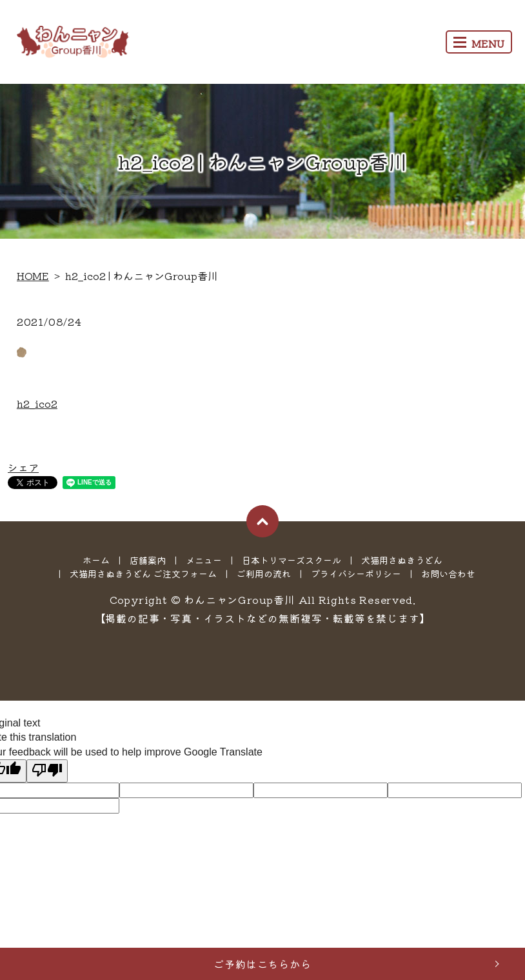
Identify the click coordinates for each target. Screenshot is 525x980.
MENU (479, 43)
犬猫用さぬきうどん (402, 560)
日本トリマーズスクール (292, 560)
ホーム (96, 560)
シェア (23, 467)
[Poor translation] (47, 771)
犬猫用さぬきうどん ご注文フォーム (143, 574)
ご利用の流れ (264, 574)
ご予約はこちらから (262, 964)
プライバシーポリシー (356, 574)
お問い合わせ (448, 574)
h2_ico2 (37, 403)
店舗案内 (148, 560)
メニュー (204, 560)
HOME (33, 275)
